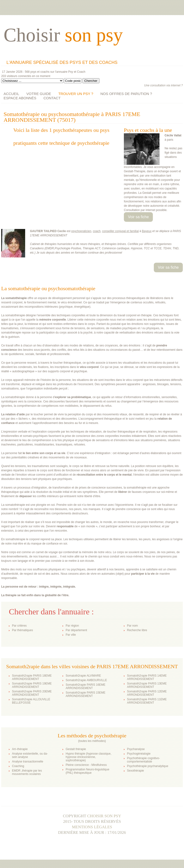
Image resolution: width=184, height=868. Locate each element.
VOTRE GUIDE (39, 94)
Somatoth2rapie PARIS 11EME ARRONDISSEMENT (147, 701)
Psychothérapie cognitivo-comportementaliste (143, 760)
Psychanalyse (136, 749)
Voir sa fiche (138, 217)
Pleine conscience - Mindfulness (86, 765)
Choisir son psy (104, 816)
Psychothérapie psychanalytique (148, 766)
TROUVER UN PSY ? (76, 94)
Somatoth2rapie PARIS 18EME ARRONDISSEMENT (32, 677)
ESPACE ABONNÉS (20, 98)
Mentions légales (92, 827)
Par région (72, 626)
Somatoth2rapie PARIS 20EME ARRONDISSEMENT (32, 693)
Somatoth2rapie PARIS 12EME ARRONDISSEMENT (147, 693)
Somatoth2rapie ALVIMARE (83, 676)
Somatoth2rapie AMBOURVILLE (86, 680)
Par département (76, 630)
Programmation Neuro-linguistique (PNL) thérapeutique (87, 771)
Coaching (18, 766)
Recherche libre (137, 630)
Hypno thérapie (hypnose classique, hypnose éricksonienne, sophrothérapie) (89, 757)
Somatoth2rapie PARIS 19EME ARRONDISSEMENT (32, 685)
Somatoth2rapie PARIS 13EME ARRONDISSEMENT (147, 685)
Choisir (63, 35)
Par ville (71, 635)
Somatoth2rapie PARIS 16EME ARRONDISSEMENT (86, 686)
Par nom (132, 626)
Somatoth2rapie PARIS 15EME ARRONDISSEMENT (86, 694)
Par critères (19, 626)
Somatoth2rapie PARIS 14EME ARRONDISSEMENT (147, 677)
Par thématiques (22, 630)
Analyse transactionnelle (28, 762)
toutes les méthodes (92, 741)
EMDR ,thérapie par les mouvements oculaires (27, 772)
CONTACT (52, 98)
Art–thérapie (20, 749)
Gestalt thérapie (76, 749)
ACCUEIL (11, 94)
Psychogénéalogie (139, 754)
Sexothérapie (135, 771)
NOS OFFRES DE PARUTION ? (126, 94)
